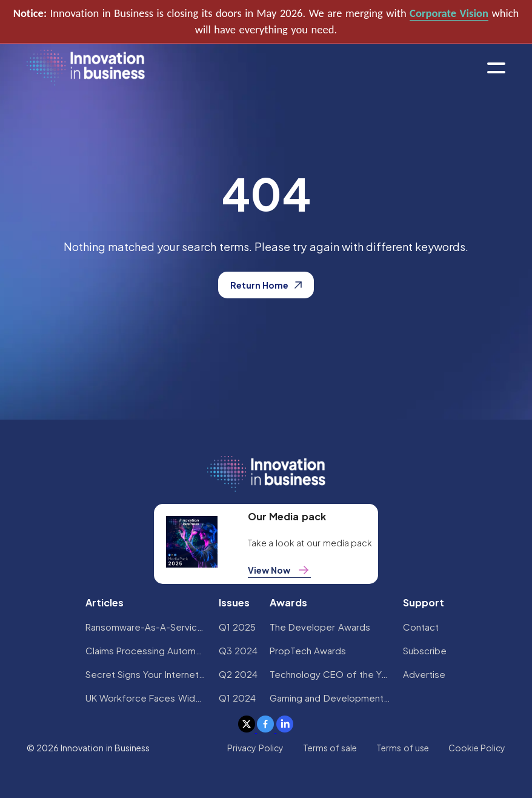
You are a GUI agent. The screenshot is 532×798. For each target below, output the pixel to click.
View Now (279, 570)
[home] (86, 68)
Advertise (424, 674)
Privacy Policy (255, 748)
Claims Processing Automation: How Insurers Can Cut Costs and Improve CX (146, 650)
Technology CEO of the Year (330, 674)
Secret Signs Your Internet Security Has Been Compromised (146, 674)
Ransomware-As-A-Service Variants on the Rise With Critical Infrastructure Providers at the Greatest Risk (146, 627)
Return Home (266, 285)
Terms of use (403, 748)
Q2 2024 (238, 674)
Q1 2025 (237, 627)
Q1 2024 (237, 698)
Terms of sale (330, 748)
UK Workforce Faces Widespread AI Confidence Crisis (146, 698)
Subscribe (425, 650)
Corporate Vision (449, 13)
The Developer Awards (320, 627)
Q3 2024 (238, 650)
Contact (421, 627)
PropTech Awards (308, 650)
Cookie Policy (477, 748)
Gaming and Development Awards (330, 698)
